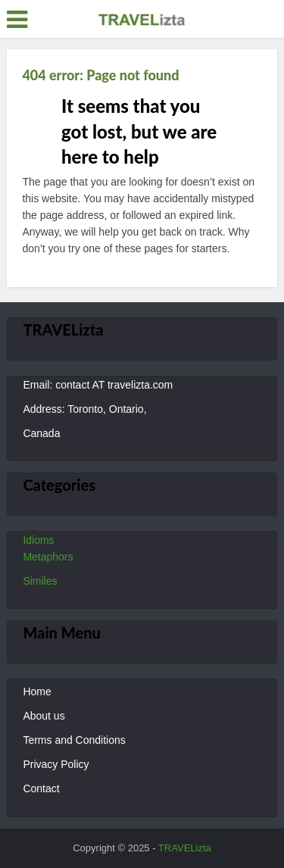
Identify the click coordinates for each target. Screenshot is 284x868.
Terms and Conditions (74, 740)
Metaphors (48, 557)
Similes (40, 581)
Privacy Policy (56, 764)
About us (44, 716)
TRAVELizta (185, 848)
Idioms (38, 540)
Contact (41, 788)
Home (37, 692)
